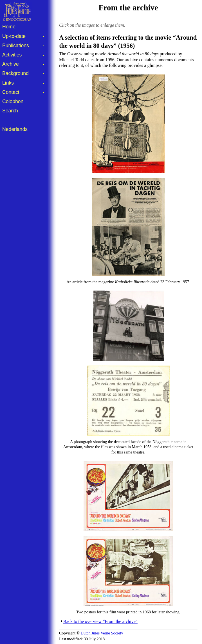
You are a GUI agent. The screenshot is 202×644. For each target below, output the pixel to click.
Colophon (13, 101)
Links (8, 83)
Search (10, 111)
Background (15, 73)
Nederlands (15, 129)
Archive (11, 64)
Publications (16, 46)
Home (9, 27)
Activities (12, 55)
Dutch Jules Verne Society (102, 633)
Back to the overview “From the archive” (100, 621)
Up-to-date (14, 36)
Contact (11, 92)
